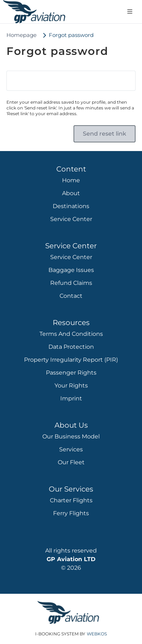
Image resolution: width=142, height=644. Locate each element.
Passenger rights (71, 373)
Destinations (71, 206)
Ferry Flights (71, 513)
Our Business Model (71, 436)
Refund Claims (71, 283)
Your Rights (71, 386)
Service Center (71, 219)
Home (71, 180)
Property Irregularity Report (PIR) (71, 360)
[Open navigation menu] (130, 12)
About (71, 193)
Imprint (71, 398)
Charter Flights (71, 500)
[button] (105, 134)
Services (71, 449)
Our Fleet (71, 462)
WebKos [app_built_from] (97, 634)
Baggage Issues (71, 270)
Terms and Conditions (71, 334)
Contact (71, 296)
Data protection (71, 347)
